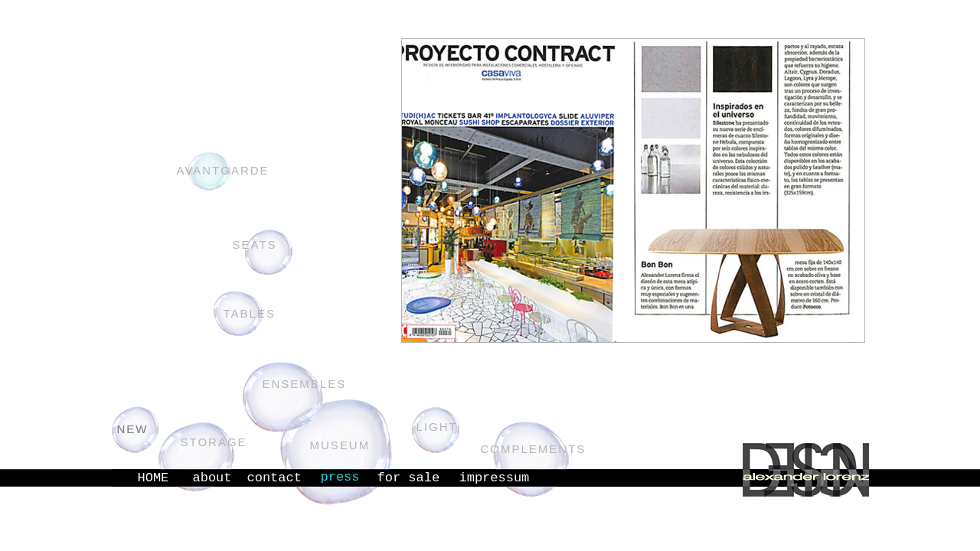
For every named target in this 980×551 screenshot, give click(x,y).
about (212, 478)
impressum (495, 478)
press (340, 477)
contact (274, 478)
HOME (154, 478)
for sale (409, 478)
